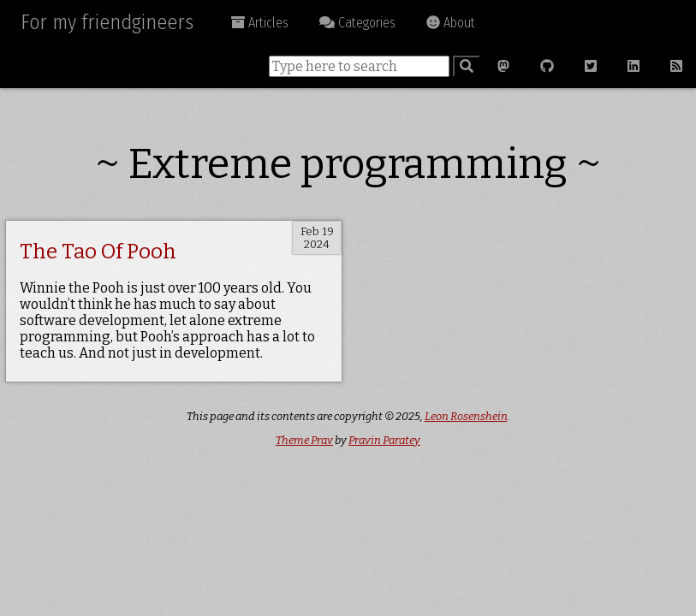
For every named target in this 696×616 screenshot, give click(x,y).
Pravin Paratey (384, 440)
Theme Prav (304, 440)
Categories (357, 23)
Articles (260, 23)
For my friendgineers (107, 22)
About (451, 23)
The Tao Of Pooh (98, 252)
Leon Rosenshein (466, 416)
